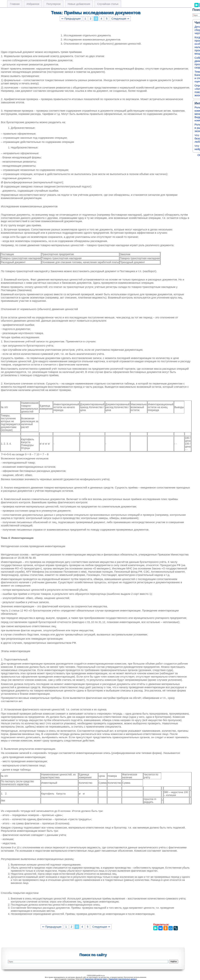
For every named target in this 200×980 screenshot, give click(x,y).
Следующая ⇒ (120, 19)
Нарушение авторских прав (96, 979)
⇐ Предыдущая (71, 19)
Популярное (54, 4)
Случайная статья (108, 4)
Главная (15, 4)
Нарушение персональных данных (123, 979)
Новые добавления (79, 4)
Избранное (33, 4)
